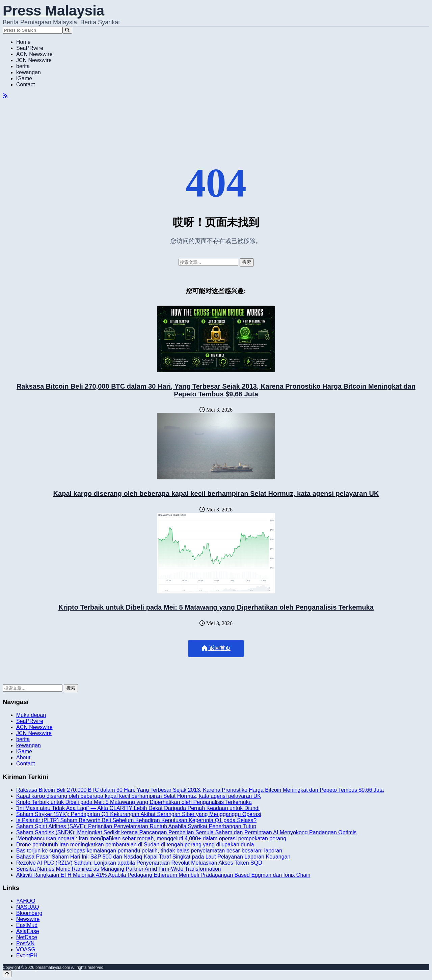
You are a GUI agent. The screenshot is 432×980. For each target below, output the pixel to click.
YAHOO (26, 901)
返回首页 (216, 648)
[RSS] (5, 96)
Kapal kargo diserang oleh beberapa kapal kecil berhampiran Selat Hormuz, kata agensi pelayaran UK (216, 494)
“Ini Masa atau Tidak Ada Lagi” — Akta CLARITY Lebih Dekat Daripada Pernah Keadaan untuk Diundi (138, 808)
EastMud (27, 925)
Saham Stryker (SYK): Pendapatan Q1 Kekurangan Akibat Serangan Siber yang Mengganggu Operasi (139, 814)
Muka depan (31, 715)
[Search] (67, 30)
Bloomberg (29, 913)
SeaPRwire (30, 48)
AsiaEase (28, 931)
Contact (25, 85)
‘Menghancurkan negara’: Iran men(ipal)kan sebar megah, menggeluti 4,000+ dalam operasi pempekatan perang (151, 838)
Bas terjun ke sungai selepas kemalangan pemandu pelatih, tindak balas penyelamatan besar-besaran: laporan (149, 851)
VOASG (26, 949)
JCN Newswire (34, 60)
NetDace (27, 937)
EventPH (27, 956)
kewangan (29, 72)
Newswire (28, 919)
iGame (24, 78)
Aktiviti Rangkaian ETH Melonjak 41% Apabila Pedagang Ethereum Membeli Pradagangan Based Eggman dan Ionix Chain (163, 875)
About (23, 758)
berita (23, 66)
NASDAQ (28, 907)
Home (23, 42)
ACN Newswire (34, 54)
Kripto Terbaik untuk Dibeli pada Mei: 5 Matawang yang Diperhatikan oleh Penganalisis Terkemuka (216, 607)
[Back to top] (7, 974)
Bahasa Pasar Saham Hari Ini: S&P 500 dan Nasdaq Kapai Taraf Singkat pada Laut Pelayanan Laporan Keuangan (153, 857)
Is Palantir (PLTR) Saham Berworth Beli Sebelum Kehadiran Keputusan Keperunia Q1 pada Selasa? (136, 820)
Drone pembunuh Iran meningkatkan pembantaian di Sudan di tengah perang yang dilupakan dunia (135, 845)
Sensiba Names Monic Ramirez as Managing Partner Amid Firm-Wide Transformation (118, 869)
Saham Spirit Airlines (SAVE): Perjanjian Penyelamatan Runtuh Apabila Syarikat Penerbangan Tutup (136, 826)
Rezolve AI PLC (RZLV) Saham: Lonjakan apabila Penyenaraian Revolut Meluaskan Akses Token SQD (139, 863)
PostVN (25, 943)
